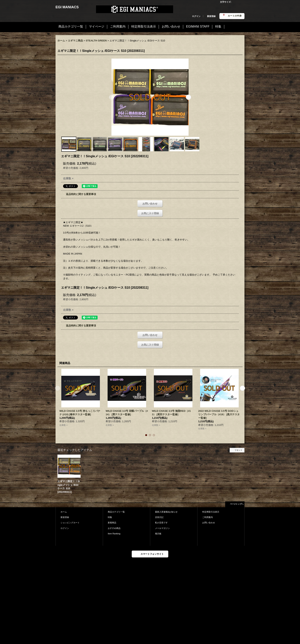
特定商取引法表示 (211, 512)
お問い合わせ (150, 204)
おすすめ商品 (114, 528)
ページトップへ (237, 504)
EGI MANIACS (67, 7)
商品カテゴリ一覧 (116, 512)
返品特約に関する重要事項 (81, 194)
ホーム (64, 512)
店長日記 (159, 517)
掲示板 (158, 534)
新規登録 (211, 16)
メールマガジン (162, 528)
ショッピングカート (70, 523)
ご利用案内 (208, 517)
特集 (110, 517)
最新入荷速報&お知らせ (166, 512)
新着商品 (112, 523)
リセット (238, 450)
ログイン (196, 16)
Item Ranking (114, 534)
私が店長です (161, 523)
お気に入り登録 (150, 213)
